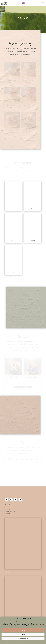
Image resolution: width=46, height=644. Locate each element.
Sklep (7, 508)
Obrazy (13, 241)
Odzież (33, 209)
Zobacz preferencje (23, 639)
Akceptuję (23, 630)
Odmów (23, 634)
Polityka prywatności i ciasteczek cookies (14, 642)
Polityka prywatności (11, 512)
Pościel (33, 241)
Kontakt (8, 510)
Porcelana (13, 209)
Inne (13, 273)
